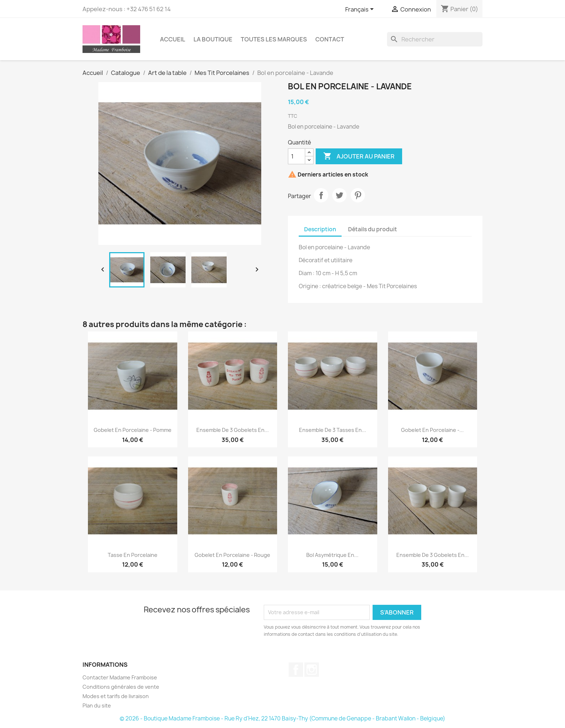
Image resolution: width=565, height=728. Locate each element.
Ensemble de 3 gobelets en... (233, 430)
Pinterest (358, 195)
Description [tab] (320, 229)
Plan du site (97, 705)
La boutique (213, 39)
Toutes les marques (274, 39)
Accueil (173, 39)
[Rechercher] (435, 39)
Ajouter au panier (359, 156)
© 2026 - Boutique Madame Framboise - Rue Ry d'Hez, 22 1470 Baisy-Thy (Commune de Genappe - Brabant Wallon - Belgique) (282, 718)
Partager (321, 195)
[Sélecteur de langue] (361, 10)
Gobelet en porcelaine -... (432, 430)
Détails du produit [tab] (373, 229)
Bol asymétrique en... (332, 555)
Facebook (296, 670)
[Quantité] (297, 156)
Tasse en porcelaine (133, 555)
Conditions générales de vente (121, 687)
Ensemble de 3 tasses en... (333, 430)
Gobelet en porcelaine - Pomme (133, 430)
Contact (330, 39)
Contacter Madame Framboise (120, 677)
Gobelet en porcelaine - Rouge (232, 555)
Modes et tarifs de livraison (116, 696)
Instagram (312, 670)
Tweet (339, 195)
